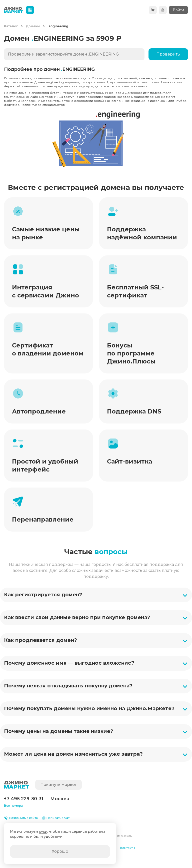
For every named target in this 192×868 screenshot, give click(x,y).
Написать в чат (56, 818)
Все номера (13, 806)
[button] (96, 595)
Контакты (128, 848)
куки (43, 831)
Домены (33, 26)
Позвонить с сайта (21, 818)
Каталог (11, 26)
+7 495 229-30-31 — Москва (37, 799)
